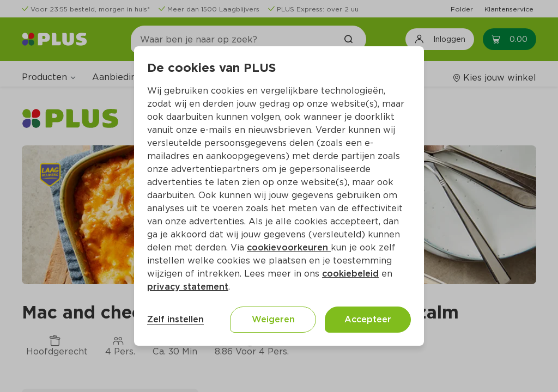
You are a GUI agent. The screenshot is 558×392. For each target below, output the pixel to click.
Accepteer (368, 319)
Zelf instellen (175, 319)
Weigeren (273, 319)
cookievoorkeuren (289, 247)
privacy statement (188, 287)
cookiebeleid (350, 274)
